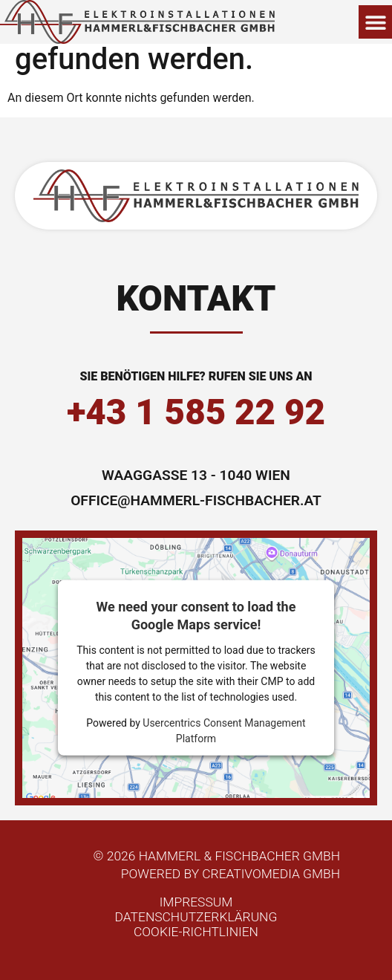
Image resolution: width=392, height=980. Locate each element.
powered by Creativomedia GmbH (231, 874)
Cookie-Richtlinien (196, 932)
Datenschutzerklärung (196, 917)
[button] (375, 22)
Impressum (196, 902)
